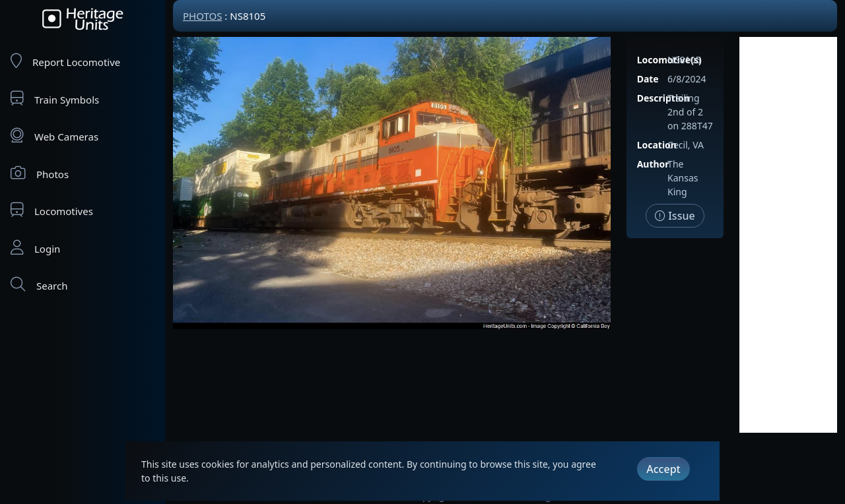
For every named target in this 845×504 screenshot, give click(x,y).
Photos (40, 173)
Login (35, 248)
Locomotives (52, 210)
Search (39, 285)
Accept (663, 469)
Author (653, 164)
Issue (675, 216)
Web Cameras (54, 136)
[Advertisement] (788, 235)
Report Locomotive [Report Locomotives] (65, 61)
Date (648, 79)
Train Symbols (55, 99)
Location (657, 145)
